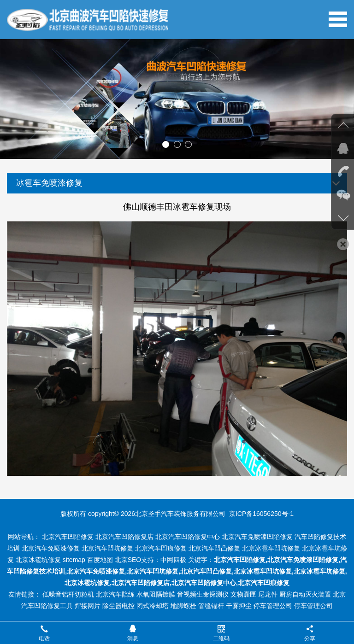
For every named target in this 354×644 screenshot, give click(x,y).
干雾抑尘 (239, 606)
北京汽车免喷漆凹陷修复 (257, 537)
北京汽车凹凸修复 (214, 548)
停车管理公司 (273, 606)
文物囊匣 (243, 594)
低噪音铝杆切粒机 (68, 594)
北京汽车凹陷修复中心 (188, 537)
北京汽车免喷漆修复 (51, 548)
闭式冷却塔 (153, 606)
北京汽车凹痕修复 (161, 548)
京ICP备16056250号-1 (261, 514)
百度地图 (100, 560)
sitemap (74, 560)
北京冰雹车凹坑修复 (271, 548)
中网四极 (173, 560)
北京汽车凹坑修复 (107, 548)
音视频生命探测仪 (203, 594)
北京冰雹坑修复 (38, 560)
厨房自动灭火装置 (305, 594)
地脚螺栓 (183, 606)
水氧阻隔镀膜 (156, 594)
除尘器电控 (118, 606)
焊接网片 (88, 606)
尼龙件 (268, 594)
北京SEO (128, 560)
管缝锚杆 (211, 606)
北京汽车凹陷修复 (68, 537)
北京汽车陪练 (115, 594)
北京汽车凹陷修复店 (124, 537)
